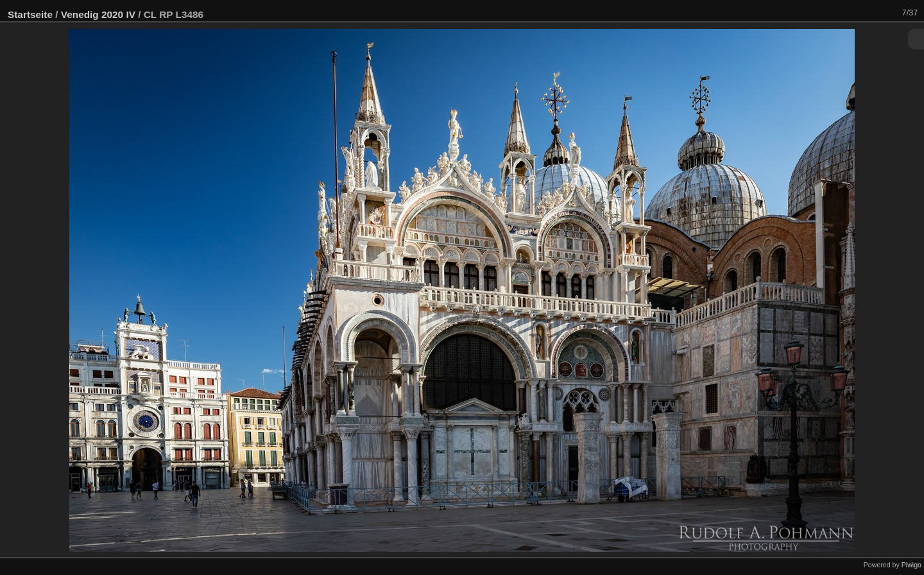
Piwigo (911, 565)
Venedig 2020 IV (98, 14)
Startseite (30, 14)
